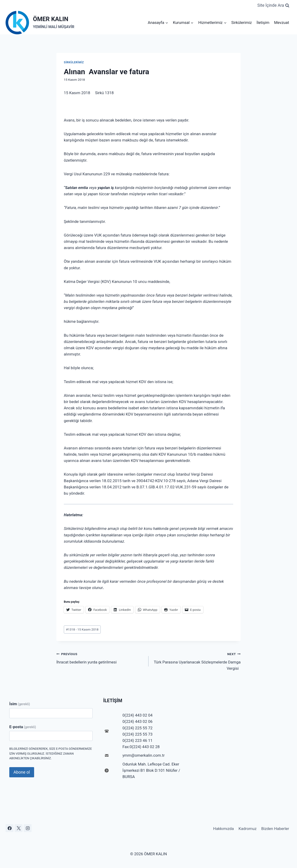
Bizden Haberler (275, 829)
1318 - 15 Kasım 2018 (82, 629)
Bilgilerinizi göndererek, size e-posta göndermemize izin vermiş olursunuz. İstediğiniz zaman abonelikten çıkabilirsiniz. (51, 754)
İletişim (263, 22)
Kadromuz (248, 829)
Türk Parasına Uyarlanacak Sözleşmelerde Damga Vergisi (197, 661)
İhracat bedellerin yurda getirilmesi (100, 658)
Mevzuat (282, 22)
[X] (19, 828)
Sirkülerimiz (242, 22)
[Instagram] (28, 828)
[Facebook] (10, 828)
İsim (20, 704)
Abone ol (22, 772)
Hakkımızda (224, 829)
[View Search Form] (273, 5)
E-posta (23, 727)
